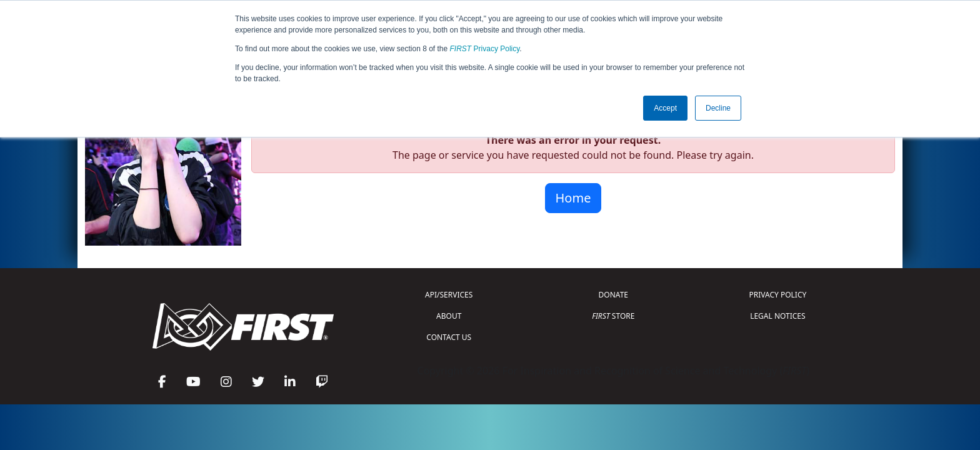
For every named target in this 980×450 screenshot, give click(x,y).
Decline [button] (718, 108)
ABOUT (449, 316)
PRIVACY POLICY (777, 295)
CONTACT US (449, 337)
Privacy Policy (485, 49)
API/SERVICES (449, 295)
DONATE (613, 295)
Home (573, 198)
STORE (613, 316)
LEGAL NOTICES (778, 316)
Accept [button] (665, 108)
